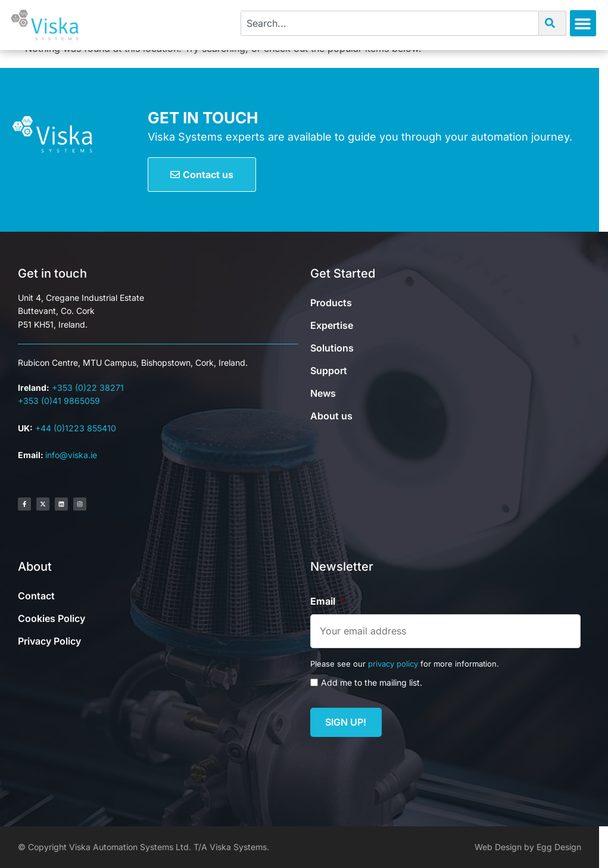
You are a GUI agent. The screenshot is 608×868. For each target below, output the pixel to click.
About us (331, 416)
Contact (36, 596)
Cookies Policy (52, 618)
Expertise (332, 325)
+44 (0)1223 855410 (76, 428)
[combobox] (389, 23)
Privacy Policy (49, 641)
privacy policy (393, 664)
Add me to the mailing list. (372, 682)
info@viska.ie (71, 455)
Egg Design (559, 847)
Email (328, 601)
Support (329, 371)
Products (331, 303)
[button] (583, 23)
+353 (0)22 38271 (88, 388)
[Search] (553, 23)
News (323, 393)
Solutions (332, 348)
